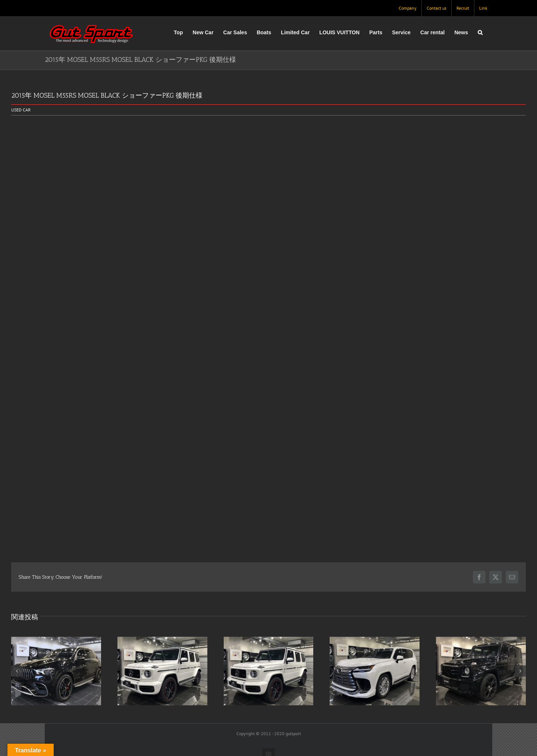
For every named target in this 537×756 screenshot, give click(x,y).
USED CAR (21, 110)
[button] (480, 32)
